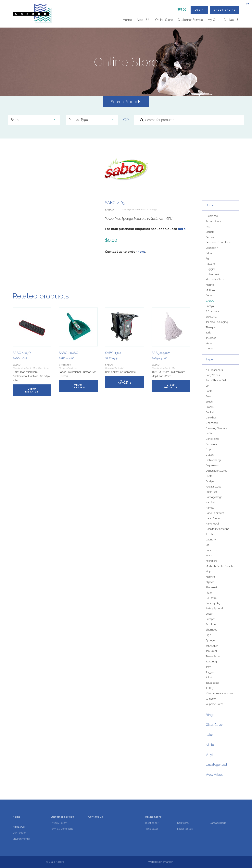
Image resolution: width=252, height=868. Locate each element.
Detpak (210, 237)
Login (199, 10)
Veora (209, 343)
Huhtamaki (212, 274)
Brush (209, 402)
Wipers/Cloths (214, 704)
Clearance (212, 216)
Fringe (210, 715)
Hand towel (212, 524)
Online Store (164, 20)
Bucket (210, 412)
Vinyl (209, 755)
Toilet (209, 677)
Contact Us (231, 20)
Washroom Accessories (219, 693)
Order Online (225, 10)
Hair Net (210, 502)
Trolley (210, 688)
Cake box (211, 418)
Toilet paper (213, 683)
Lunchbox (212, 550)
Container (211, 444)
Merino (210, 285)
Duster (210, 476)
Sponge (210, 640)
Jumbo (210, 534)
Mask (209, 555)
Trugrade (211, 338)
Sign (208, 635)
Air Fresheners (214, 370)
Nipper (210, 582)
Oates (209, 295)
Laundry (211, 540)
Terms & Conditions (62, 829)
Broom (210, 407)
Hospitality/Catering (218, 529)
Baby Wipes (213, 375)
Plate (209, 593)
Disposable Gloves (216, 471)
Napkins (211, 577)
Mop (208, 571)
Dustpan (211, 481)
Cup (208, 449)
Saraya (210, 306)
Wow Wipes (214, 775)
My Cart (213, 20)
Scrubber (211, 624)
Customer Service (190, 20)
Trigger (210, 672)
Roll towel (212, 598)
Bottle (209, 391)
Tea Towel (211, 651)
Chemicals (212, 423)
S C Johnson (213, 311)
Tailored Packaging (217, 322)
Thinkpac (211, 327)
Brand (210, 205)
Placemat (211, 587)
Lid (208, 545)
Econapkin (212, 248)
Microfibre (212, 561)
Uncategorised (216, 765)
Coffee (209, 434)
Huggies (211, 269)
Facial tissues (213, 487)
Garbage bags (214, 497)
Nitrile (210, 745)
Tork (208, 333)
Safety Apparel (214, 608)
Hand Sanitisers (215, 513)
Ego (208, 258)
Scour (209, 614)
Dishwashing (213, 460)
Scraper (210, 619)
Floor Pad (211, 492)
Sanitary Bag (213, 603)
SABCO (210, 301)
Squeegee (212, 646)
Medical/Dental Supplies (220, 566)
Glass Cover (214, 725)
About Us (143, 20)
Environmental (21, 839)
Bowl (209, 396)
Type (209, 359)
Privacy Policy (59, 823)
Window (211, 699)
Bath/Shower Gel (216, 380)
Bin (208, 386)
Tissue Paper (213, 656)
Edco (209, 253)
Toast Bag (211, 662)
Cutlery (210, 455)
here (182, 229)
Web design (155, 862)
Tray (208, 667)
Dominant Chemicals (218, 242)
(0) (182, 9)
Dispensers (212, 465)
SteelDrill (211, 317)
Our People (19, 833)
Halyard (210, 264)
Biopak (210, 232)
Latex (210, 735)
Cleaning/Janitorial (217, 428)
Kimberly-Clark (215, 279)
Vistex (209, 349)
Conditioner (213, 439)
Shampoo (211, 630)
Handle (210, 508)
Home (127, 20)
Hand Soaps (213, 518)
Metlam (210, 290)
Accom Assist (214, 221)
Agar (209, 227)
